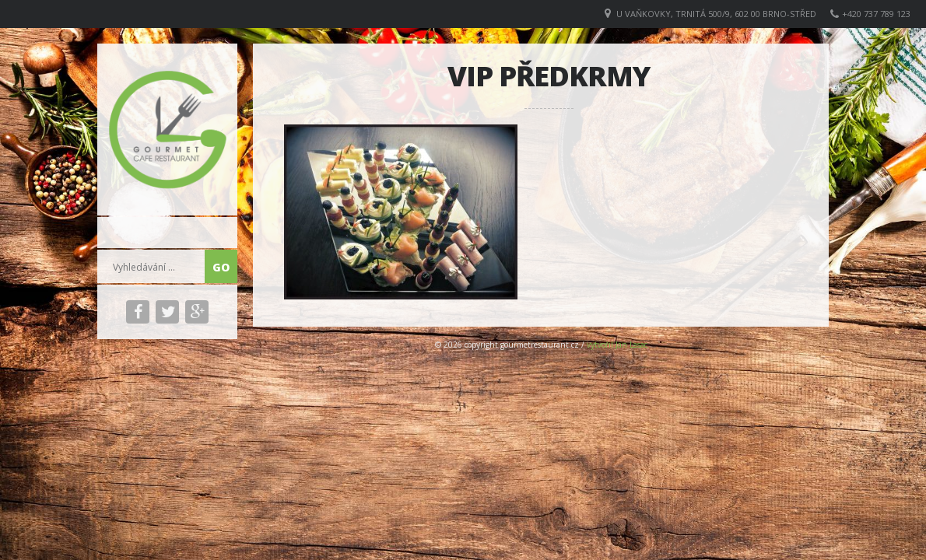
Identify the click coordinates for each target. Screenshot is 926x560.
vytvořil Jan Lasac (617, 345)
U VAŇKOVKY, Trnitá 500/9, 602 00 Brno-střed (716, 14)
